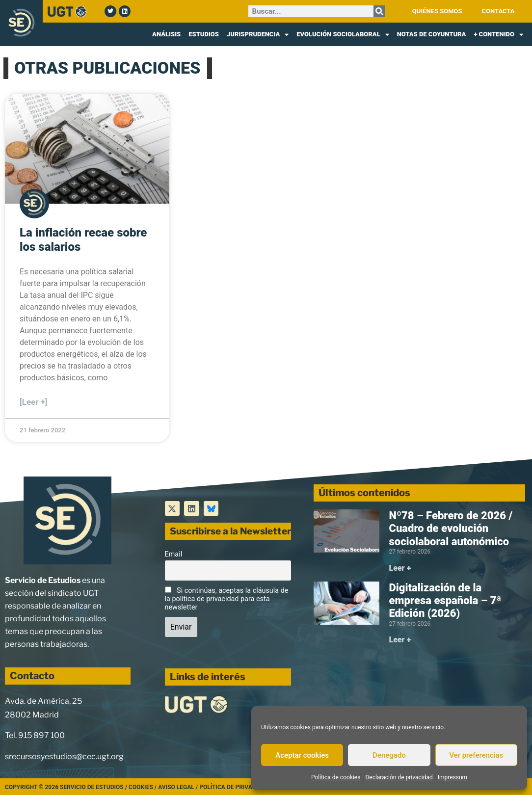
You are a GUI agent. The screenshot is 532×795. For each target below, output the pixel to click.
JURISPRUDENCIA (258, 34)
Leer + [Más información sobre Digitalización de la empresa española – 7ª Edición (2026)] (400, 640)
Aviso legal (176, 787)
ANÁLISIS (166, 34)
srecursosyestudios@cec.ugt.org (64, 756)
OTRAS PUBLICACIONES (107, 68)
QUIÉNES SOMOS (437, 11)
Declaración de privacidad (399, 777)
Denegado (389, 755)
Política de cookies (336, 777)
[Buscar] (379, 11)
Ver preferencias (476, 755)
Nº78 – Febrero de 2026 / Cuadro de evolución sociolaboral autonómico (451, 529)
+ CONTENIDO (498, 34)
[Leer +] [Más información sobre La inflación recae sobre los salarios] (34, 402)
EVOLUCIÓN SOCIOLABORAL (343, 34)
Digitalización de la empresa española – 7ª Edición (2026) (445, 601)
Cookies (141, 787)
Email (174, 554)
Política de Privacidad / (236, 787)
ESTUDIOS (204, 34)
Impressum (452, 777)
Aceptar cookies (302, 755)
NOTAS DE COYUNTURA (432, 34)
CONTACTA (498, 11)
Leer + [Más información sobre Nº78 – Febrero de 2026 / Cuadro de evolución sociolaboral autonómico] (400, 568)
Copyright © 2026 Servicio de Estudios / (67, 787)
